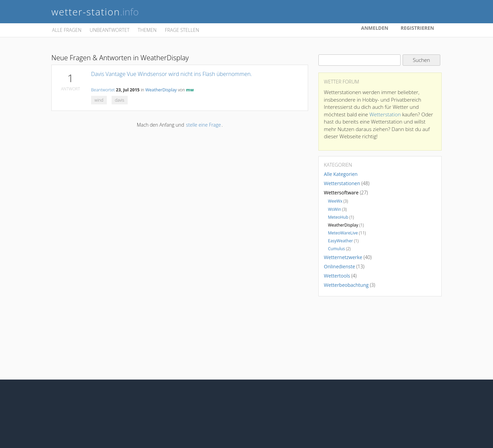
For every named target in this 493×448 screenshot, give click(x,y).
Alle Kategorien (341, 174)
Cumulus (337, 249)
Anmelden (375, 28)
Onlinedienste (339, 266)
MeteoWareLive (343, 233)
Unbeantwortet (110, 30)
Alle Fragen (67, 30)
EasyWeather (340, 241)
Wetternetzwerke (343, 257)
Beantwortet (103, 90)
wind (99, 100)
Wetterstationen (342, 183)
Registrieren (417, 28)
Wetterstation (385, 114)
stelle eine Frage (203, 125)
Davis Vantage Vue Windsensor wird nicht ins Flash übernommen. (172, 74)
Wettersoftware (341, 193)
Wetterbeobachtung (346, 285)
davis (120, 100)
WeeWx (335, 201)
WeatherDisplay (161, 90)
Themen (147, 30)
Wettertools (337, 276)
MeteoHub (338, 217)
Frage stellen (182, 30)
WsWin (334, 209)
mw (190, 90)
